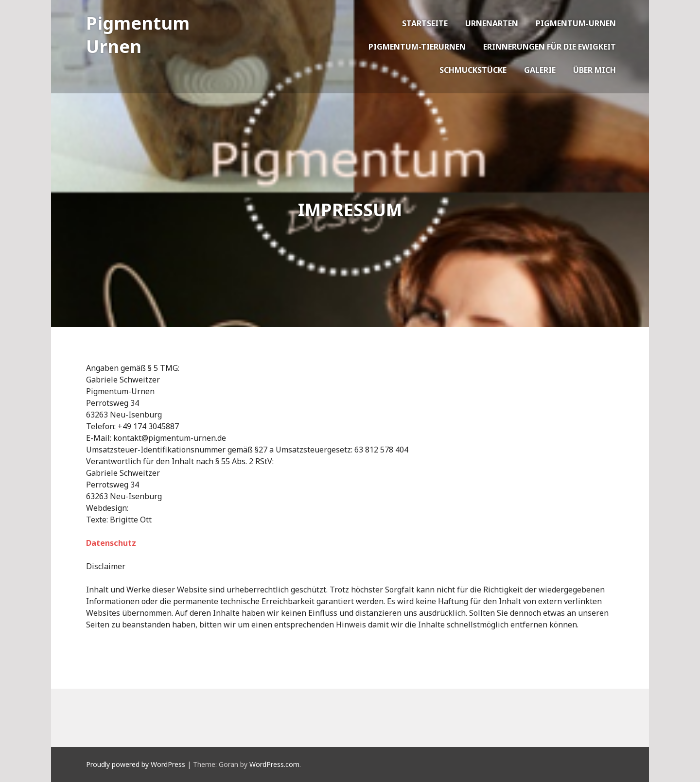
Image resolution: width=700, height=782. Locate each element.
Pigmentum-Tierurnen (417, 47)
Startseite (425, 23)
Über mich (595, 70)
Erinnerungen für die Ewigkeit (550, 47)
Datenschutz (111, 543)
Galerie (540, 70)
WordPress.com (274, 764)
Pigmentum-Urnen (576, 23)
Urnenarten (492, 23)
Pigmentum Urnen (138, 35)
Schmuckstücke (473, 70)
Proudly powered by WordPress (136, 764)
